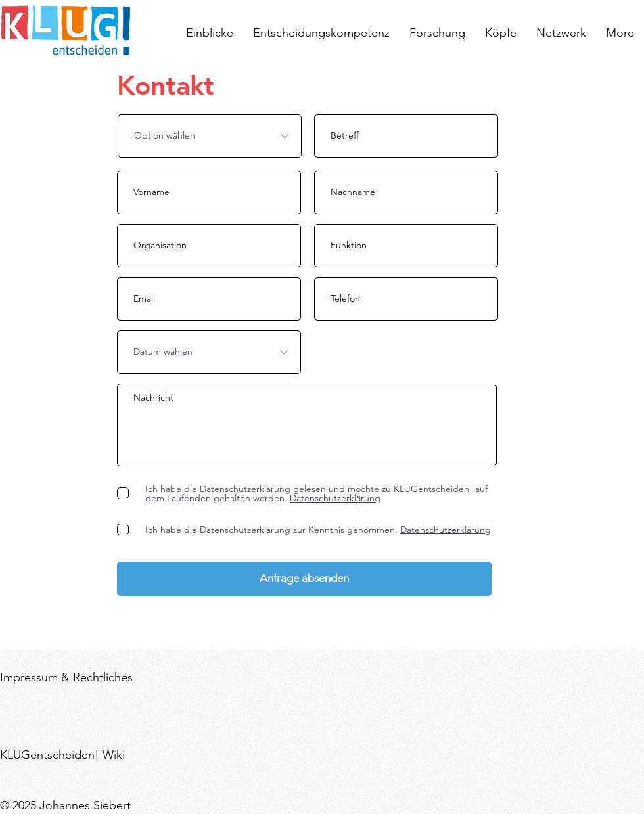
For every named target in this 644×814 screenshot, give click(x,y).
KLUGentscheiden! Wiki (62, 755)
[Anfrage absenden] (304, 579)
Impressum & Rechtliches (66, 677)
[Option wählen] (210, 136)
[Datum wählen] (209, 352)
